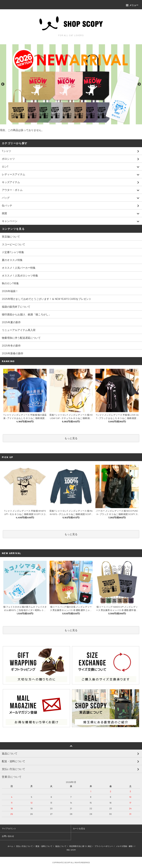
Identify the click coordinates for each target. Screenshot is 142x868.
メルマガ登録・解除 (124, 846)
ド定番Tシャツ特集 (13, 252)
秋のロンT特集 (10, 283)
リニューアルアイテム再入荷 (19, 330)
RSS (68, 850)
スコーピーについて (13, 244)
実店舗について (11, 237)
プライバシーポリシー (104, 846)
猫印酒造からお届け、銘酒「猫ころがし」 (26, 314)
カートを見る (79, 828)
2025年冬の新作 (11, 346)
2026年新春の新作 (13, 353)
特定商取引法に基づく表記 (80, 846)
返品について (61, 846)
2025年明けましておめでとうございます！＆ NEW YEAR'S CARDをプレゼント (47, 299)
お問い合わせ (8, 836)
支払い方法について (24, 846)
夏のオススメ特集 (12, 260)
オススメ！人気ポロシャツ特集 (20, 275)
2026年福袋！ (10, 291)
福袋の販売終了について (16, 307)
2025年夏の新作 (11, 322)
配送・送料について (44, 846)
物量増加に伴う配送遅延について (21, 338)
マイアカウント (9, 828)
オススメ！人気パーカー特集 (19, 268)
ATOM (73, 850)
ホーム (10, 846)
